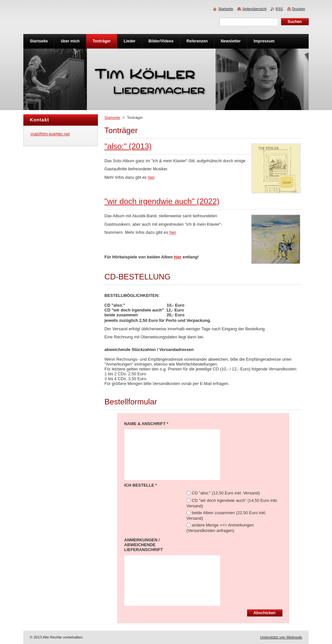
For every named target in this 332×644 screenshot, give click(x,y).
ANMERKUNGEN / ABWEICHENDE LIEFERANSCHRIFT (143, 545)
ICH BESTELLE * (141, 485)
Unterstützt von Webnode (281, 637)
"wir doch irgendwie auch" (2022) (162, 201)
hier (151, 177)
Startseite (112, 118)
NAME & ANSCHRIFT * (146, 424)
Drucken (299, 9)
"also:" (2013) (128, 146)
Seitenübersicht (254, 9)
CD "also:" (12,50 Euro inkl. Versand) (226, 493)
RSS (279, 9)
